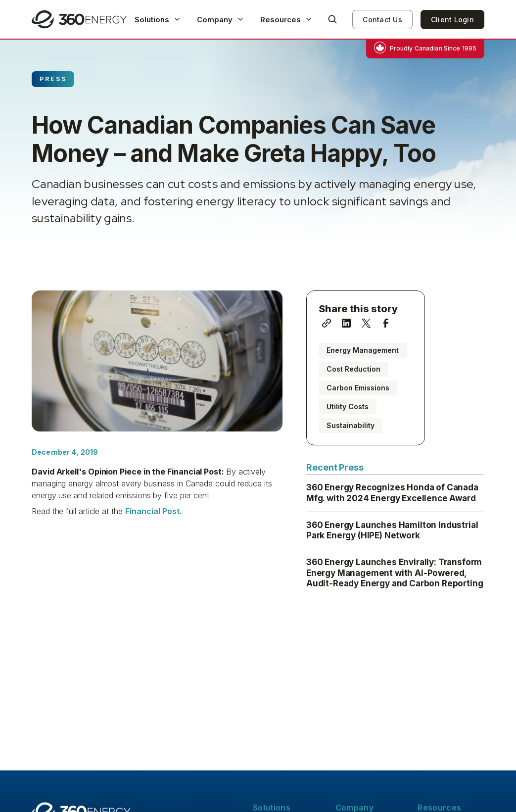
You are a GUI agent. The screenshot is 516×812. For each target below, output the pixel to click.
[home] (79, 19)
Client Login (452, 20)
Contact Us (382, 20)
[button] (158, 20)
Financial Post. (153, 511)
